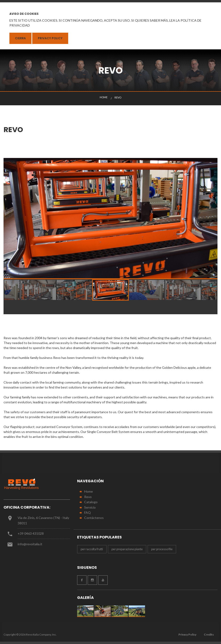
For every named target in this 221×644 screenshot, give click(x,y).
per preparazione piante (127, 549)
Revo (88, 497)
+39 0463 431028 (31, 533)
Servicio (90, 507)
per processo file (162, 549)
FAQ (87, 512)
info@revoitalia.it (30, 544)
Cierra (20, 38)
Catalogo (91, 502)
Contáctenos (94, 518)
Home (89, 491)
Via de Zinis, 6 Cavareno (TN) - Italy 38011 (43, 520)
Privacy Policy (50, 38)
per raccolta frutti (92, 549)
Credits (209, 634)
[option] (110, 218)
